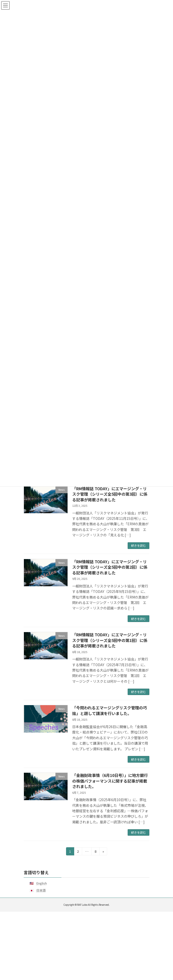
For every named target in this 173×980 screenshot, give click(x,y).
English (42, 883)
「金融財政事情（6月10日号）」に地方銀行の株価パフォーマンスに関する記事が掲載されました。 (110, 781)
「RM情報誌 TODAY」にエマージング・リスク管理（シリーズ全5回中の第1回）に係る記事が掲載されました (110, 640)
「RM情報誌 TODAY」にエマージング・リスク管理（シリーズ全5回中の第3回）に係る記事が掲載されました (110, 494)
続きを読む (138, 545)
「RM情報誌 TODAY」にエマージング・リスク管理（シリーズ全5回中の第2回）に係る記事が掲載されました (110, 567)
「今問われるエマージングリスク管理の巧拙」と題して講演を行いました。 (110, 710)
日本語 (41, 890)
